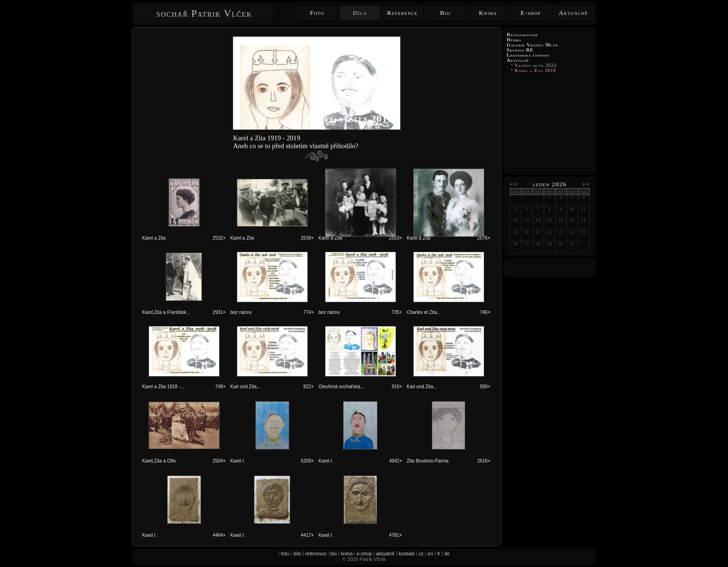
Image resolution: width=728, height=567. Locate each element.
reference (315, 554)
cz (421, 554)
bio (333, 554)
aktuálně (385, 554)
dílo (297, 554)
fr (439, 554)
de (447, 554)
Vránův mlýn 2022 (536, 65)
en (430, 554)
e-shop (364, 554)
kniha (347, 554)
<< (514, 184)
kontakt (407, 554)
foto (285, 554)
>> (586, 184)
